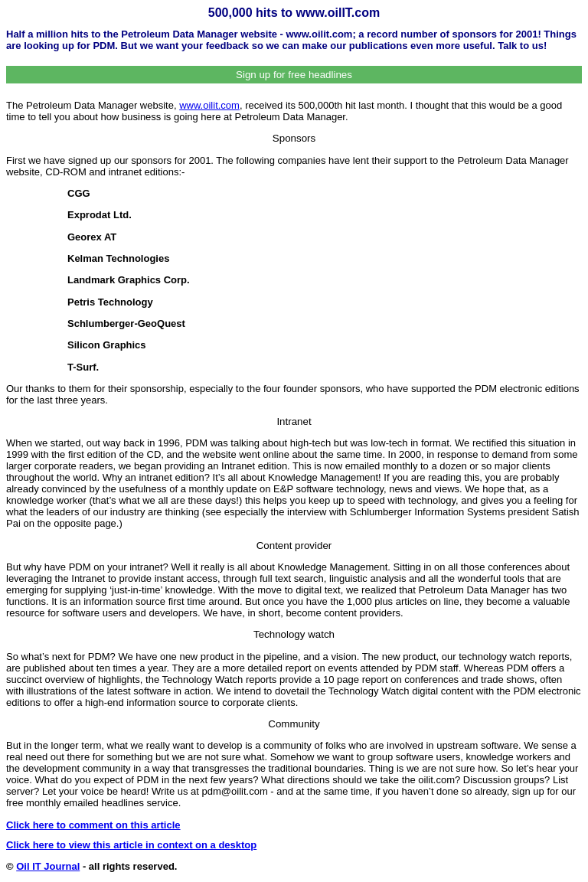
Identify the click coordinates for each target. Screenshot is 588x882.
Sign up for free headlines (294, 75)
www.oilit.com (209, 105)
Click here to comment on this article (93, 825)
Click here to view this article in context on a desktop (131, 845)
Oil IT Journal (48, 866)
